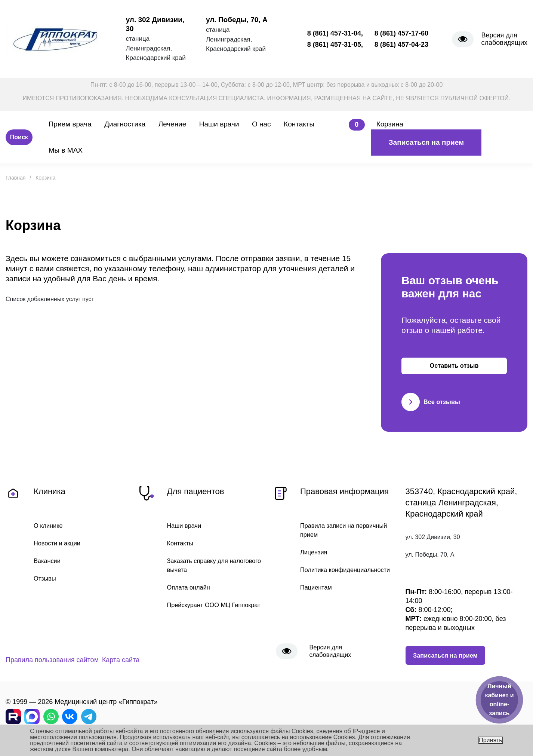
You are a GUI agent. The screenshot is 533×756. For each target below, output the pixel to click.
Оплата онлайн (191, 595)
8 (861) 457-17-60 (401, 33)
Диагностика (125, 124)
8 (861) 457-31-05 (334, 45)
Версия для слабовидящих (504, 39)
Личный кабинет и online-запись (499, 700)
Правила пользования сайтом (52, 667)
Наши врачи (219, 124)
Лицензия (315, 559)
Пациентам (318, 605)
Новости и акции (59, 550)
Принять (491, 740)
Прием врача (70, 124)
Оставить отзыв (454, 369)
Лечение (172, 124)
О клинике (50, 532)
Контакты (299, 124)
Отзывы (46, 586)
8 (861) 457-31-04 (334, 33)
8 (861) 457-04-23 (401, 45)
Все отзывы (433, 408)
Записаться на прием (426, 142)
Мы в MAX (66, 150)
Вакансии (48, 568)
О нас (261, 124)
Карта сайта (140, 667)
